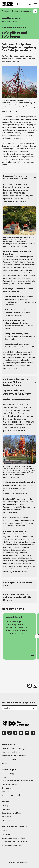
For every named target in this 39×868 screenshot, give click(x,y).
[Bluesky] (21, 733)
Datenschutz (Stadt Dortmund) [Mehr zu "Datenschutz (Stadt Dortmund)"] (15, 842)
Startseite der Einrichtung (12, 21)
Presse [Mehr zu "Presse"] (4, 777)
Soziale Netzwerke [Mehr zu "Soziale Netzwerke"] (9, 784)
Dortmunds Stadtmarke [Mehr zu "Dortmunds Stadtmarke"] (11, 795)
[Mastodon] (15, 733)
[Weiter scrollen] (35, 11)
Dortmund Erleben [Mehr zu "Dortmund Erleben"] (9, 759)
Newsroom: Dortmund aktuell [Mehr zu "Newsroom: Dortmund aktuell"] (14, 756)
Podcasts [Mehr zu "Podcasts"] (5, 792)
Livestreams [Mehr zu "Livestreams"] (7, 788)
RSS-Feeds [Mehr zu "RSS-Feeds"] (6, 820)
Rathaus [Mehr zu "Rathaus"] (5, 763)
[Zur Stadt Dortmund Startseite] (8, 4)
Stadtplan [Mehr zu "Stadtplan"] (6, 809)
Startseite (7, 11)
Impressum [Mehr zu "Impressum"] (6, 834)
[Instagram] (10, 733)
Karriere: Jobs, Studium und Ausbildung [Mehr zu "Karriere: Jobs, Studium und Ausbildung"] (17, 781)
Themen (17, 11)
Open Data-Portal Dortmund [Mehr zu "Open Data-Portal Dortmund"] (14, 813)
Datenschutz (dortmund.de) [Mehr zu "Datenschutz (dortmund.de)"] (13, 838)
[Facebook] (4, 733)
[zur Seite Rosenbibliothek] (19, 636)
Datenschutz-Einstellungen (13, 845)
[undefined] (37, 636)
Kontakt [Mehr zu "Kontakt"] (5, 831)
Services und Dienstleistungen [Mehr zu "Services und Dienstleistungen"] (14, 749)
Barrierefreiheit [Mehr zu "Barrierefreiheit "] (8, 817)
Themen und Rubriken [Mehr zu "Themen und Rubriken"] (11, 752)
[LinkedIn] (33, 733)
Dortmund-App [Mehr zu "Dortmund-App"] (8, 774)
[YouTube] (27, 733)
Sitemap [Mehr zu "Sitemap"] (5, 806)
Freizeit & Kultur (28, 11)
